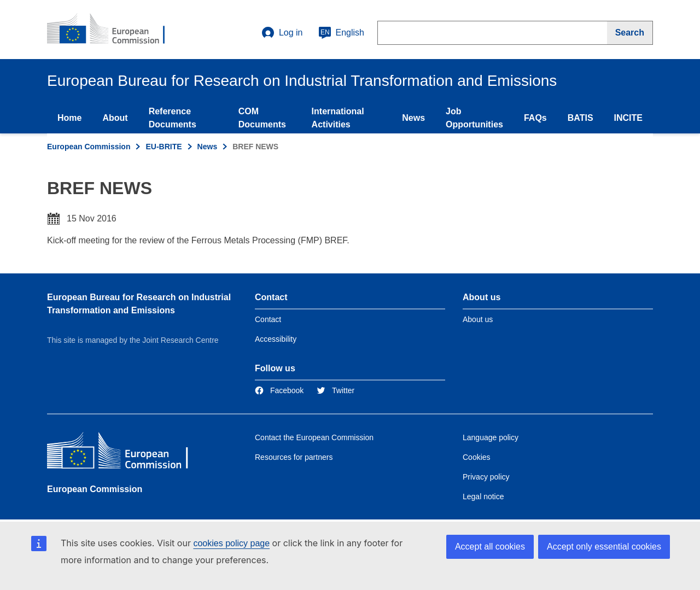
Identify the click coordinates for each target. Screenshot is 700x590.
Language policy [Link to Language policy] (491, 437)
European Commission (89, 147)
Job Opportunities (474, 118)
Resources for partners (294, 457)
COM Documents (262, 118)
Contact (268, 319)
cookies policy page (231, 543)
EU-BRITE (164, 147)
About (115, 118)
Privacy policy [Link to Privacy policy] (486, 477)
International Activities (338, 118)
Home (69, 118)
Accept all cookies (490, 547)
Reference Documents (173, 118)
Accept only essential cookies (604, 547)
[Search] (630, 33)
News (413, 118)
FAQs (535, 118)
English (341, 33)
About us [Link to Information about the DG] (478, 319)
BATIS (581, 118)
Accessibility (276, 339)
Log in (282, 33)
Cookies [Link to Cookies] (477, 457)
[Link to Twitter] (336, 390)
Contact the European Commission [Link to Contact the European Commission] (314, 437)
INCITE (628, 118)
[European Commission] (126, 453)
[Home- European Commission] (113, 30)
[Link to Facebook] (279, 390)
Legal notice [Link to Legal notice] (483, 496)
